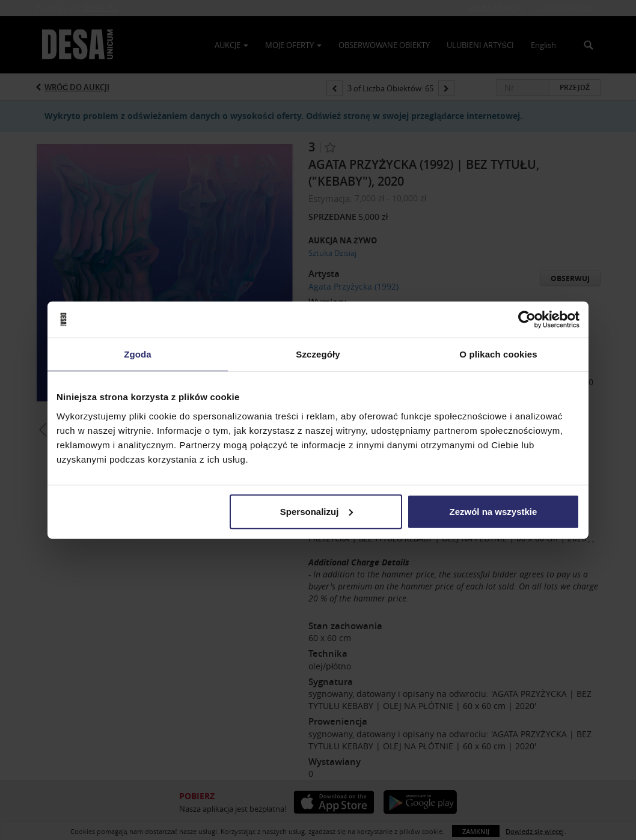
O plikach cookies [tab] (498, 354)
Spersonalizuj (317, 511)
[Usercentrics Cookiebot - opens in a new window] (527, 320)
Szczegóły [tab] (318, 354)
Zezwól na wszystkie (494, 511)
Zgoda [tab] (138, 354)
